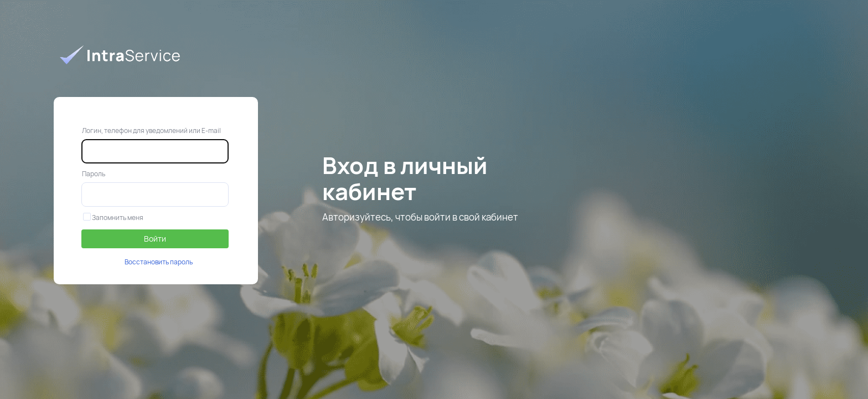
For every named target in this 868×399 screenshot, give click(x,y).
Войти (155, 239)
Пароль (94, 174)
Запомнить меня (113, 218)
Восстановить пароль (159, 262)
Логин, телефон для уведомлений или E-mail (151, 131)
